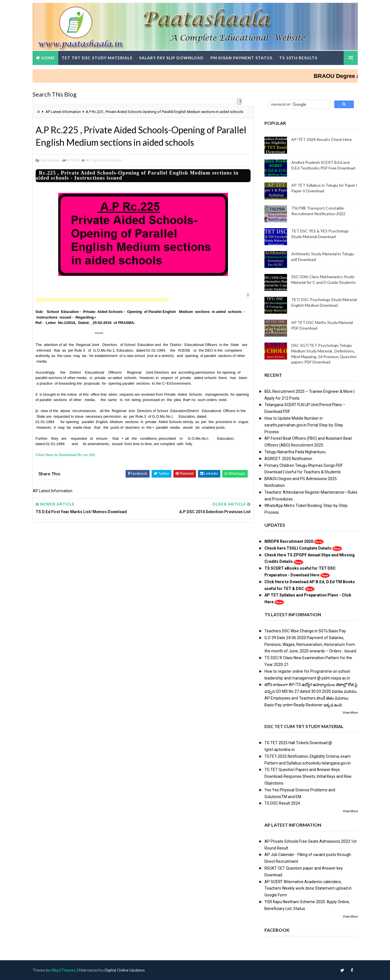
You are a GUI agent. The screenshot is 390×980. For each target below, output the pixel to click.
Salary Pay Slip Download (171, 58)
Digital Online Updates (125, 970)
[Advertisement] (102, 300)
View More (350, 713)
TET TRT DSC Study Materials (97, 58)
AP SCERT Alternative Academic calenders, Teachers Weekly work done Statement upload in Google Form (308, 888)
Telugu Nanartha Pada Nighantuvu (295, 452)
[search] (299, 104)
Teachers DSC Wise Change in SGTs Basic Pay (305, 631)
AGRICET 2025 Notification (288, 459)
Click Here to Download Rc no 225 (65, 455)
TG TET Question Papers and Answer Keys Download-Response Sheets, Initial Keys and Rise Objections (308, 776)
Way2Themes (63, 970)
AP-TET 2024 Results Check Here (322, 139)
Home (48, 58)
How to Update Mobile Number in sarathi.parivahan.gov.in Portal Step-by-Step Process (304, 425)
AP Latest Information (63, 112)
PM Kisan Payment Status (241, 58)
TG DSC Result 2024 (282, 803)
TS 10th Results (298, 58)
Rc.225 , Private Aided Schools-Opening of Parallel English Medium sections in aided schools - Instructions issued (137, 175)
